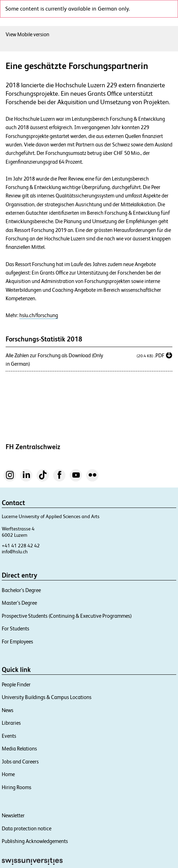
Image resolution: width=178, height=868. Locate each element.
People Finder (16, 684)
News (8, 710)
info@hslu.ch (15, 552)
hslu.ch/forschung (39, 315)
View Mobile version (27, 34)
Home (8, 774)
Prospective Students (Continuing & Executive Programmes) (67, 616)
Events (9, 736)
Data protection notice (27, 828)
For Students (15, 628)
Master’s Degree (19, 603)
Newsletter (13, 815)
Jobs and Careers (20, 762)
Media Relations (19, 749)
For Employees (17, 641)
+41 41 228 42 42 (21, 546)
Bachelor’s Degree (21, 590)
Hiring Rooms (17, 787)
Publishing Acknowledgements (35, 841)
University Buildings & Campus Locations (47, 697)
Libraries (11, 723)
